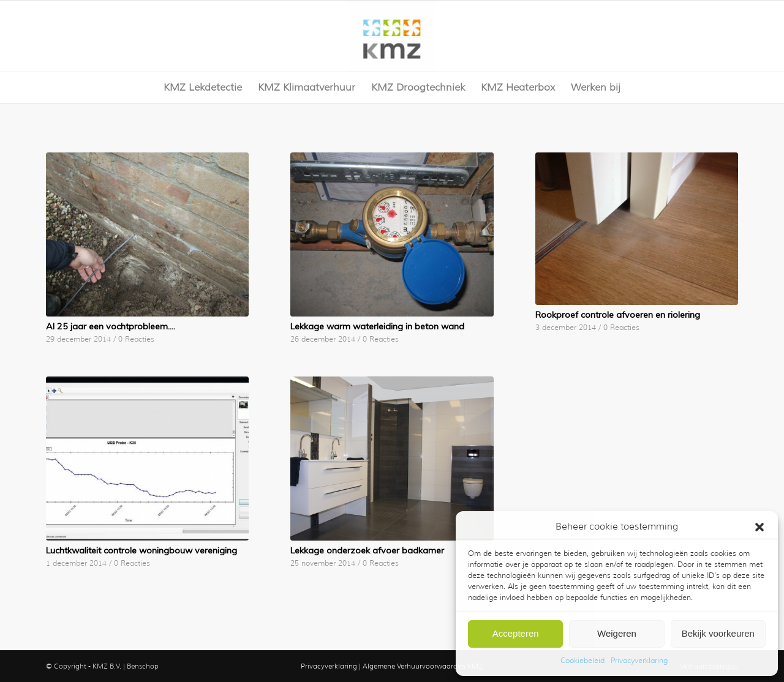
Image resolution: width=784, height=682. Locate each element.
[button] (759, 527)
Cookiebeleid (582, 660)
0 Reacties (136, 339)
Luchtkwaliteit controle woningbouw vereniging (141, 550)
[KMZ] (392, 36)
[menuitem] (203, 88)
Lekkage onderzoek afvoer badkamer (367, 550)
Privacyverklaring (639, 660)
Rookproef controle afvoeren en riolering (618, 315)
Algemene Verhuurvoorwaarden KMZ (423, 666)
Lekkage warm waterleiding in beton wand (377, 326)
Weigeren (617, 633)
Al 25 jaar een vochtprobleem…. (111, 326)
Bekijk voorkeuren (718, 633)
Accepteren (516, 633)
